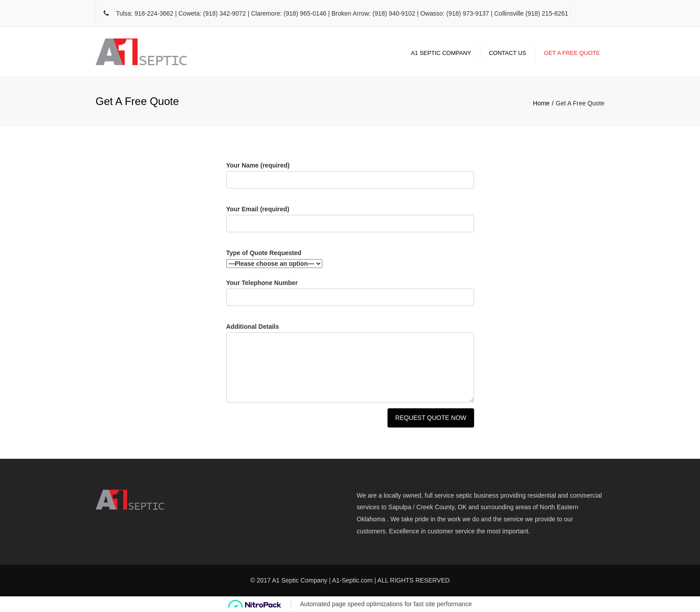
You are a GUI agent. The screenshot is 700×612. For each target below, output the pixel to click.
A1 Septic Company (441, 53)
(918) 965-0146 (305, 13)
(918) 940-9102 (394, 13)
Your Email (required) (350, 222)
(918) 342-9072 (225, 13)
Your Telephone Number (350, 296)
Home (541, 103)
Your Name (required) (350, 178)
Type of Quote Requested (350, 259)
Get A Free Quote (572, 53)
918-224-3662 (154, 13)
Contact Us (507, 53)
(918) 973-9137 (468, 13)
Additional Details (350, 365)
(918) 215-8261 (547, 13)
